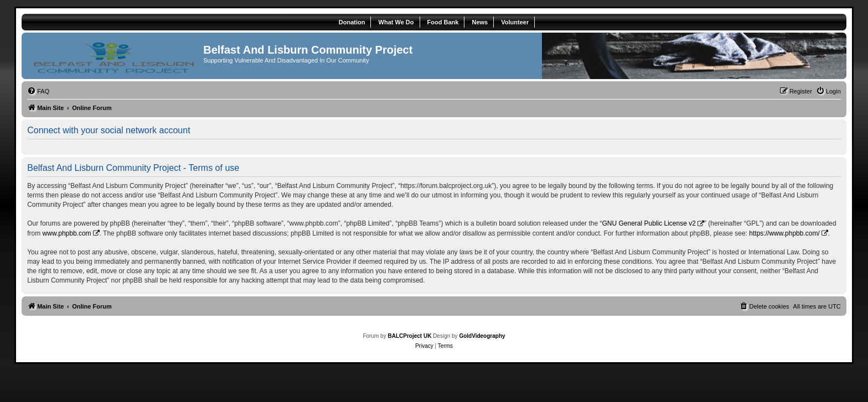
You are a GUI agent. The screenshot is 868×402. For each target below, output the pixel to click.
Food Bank (443, 22)
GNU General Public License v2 (649, 223)
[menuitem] (38, 91)
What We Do (396, 22)
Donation (352, 22)
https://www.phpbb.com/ (784, 233)
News (480, 22)
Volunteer (515, 22)
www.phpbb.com (67, 233)
